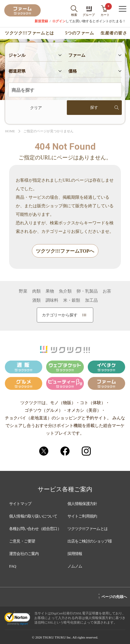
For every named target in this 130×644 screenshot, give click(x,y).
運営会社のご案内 (24, 554)
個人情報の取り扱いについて (33, 516)
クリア (36, 108)
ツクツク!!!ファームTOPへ (65, 251)
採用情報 (75, 554)
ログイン (59, 21)
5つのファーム (80, 33)
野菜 (23, 291)
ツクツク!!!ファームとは (29, 33)
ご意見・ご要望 (22, 541)
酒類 (36, 301)
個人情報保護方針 (82, 504)
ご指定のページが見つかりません (48, 131)
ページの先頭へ (113, 596)
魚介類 (65, 291)
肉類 (36, 291)
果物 (50, 291)
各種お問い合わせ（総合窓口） (35, 529)
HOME (10, 131)
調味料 (52, 301)
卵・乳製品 (87, 291)
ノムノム (75, 566)
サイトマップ (20, 504)
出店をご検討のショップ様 (90, 541)
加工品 (91, 301)
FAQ (13, 566)
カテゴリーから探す (64, 315)
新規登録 (41, 21)
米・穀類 (72, 301)
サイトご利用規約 (82, 516)
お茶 (107, 291)
